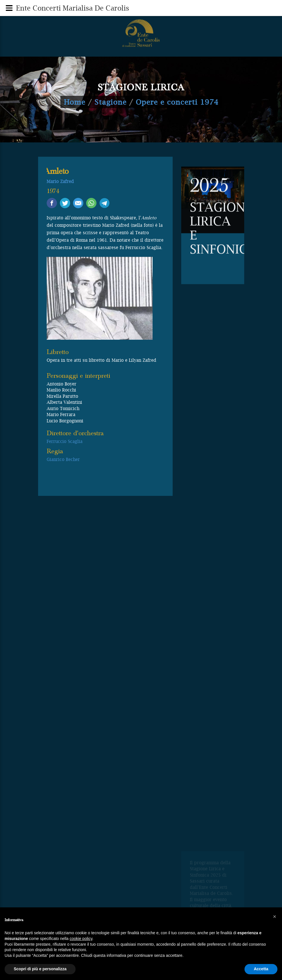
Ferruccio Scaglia (65, 441)
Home (75, 102)
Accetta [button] (261, 969)
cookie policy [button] (81, 939)
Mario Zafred (60, 181)
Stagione (111, 102)
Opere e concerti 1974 (177, 102)
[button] (275, 917)
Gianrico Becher (63, 459)
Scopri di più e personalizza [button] (40, 969)
